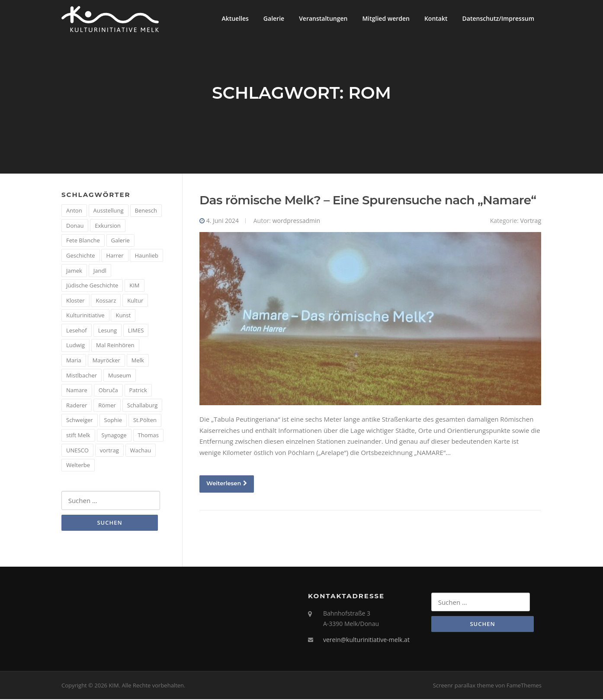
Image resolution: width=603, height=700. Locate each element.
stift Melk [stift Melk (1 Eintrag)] (78, 435)
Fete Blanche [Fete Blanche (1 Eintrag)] (83, 241)
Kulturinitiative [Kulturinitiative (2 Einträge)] (85, 316)
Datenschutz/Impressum (498, 18)
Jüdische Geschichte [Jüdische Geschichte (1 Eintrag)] (92, 286)
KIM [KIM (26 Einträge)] (134, 286)
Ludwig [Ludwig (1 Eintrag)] (75, 346)
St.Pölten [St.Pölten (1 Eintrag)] (145, 421)
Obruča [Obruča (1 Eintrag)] (108, 391)
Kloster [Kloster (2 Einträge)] (75, 301)
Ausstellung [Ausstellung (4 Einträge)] (109, 211)
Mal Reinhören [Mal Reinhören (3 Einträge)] (115, 346)
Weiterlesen (227, 484)
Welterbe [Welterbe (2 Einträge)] (78, 465)
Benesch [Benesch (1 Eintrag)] (146, 211)
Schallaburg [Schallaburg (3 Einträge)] (143, 406)
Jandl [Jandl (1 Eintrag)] (100, 271)
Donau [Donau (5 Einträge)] (75, 226)
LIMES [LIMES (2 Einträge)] (136, 331)
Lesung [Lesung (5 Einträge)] (107, 331)
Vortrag (531, 221)
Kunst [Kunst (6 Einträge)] (123, 316)
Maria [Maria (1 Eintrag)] (74, 361)
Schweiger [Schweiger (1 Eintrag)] (80, 421)
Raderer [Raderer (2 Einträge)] (77, 406)
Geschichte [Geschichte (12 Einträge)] (81, 256)
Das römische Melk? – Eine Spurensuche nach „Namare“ (368, 200)
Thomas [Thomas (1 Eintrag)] (148, 435)
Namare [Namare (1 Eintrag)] (77, 391)
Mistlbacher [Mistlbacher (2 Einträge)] (82, 376)
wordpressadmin (296, 221)
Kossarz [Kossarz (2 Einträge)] (106, 301)
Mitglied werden (386, 18)
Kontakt (436, 18)
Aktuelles (235, 18)
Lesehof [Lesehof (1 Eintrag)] (77, 331)
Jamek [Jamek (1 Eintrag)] (74, 271)
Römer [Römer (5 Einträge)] (107, 406)
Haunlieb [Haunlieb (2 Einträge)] (146, 256)
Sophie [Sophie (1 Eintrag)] (113, 421)
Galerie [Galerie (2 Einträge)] (120, 241)
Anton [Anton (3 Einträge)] (74, 211)
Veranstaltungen (323, 18)
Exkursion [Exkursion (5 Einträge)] (107, 226)
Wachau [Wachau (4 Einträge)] (141, 451)
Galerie (274, 18)
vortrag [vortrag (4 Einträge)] (109, 451)
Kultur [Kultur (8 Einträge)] (135, 301)
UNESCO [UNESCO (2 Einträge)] (77, 451)
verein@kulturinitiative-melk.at (366, 640)
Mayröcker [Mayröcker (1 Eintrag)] (106, 361)
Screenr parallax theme (463, 686)
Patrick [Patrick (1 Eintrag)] (138, 391)
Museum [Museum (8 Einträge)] (120, 376)
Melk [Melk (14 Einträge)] (138, 361)
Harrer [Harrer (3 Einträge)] (115, 256)
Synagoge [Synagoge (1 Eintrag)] (114, 435)
